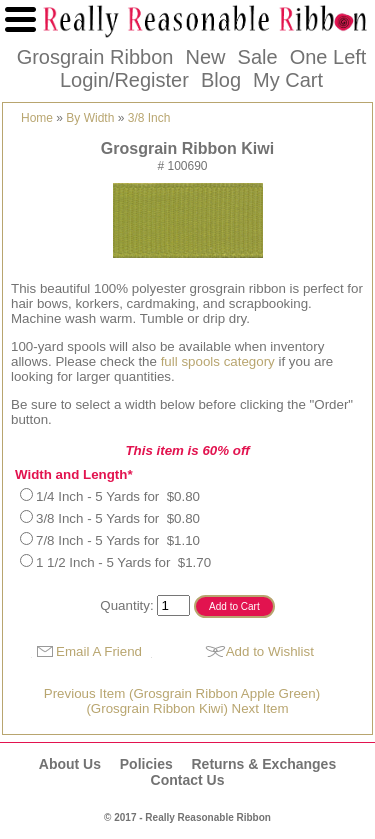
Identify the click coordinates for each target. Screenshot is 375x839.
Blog (221, 80)
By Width (90, 118)
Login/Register (124, 80)
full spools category (220, 361)
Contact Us (188, 780)
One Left (328, 57)
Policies (146, 764)
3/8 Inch (149, 118)
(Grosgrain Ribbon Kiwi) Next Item (187, 708)
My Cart (288, 80)
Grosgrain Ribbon (95, 57)
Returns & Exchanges (263, 764)
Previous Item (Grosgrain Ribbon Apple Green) (182, 693)
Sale (258, 57)
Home (37, 118)
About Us (70, 764)
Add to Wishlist (270, 651)
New (205, 57)
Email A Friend (99, 651)
